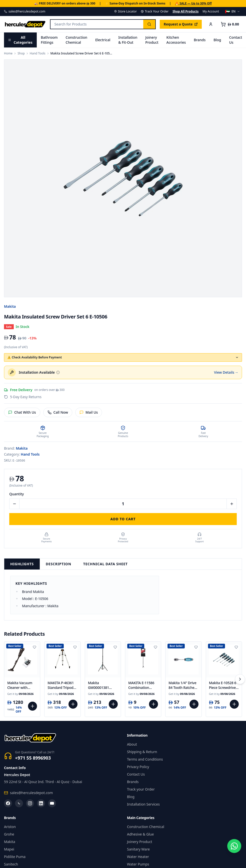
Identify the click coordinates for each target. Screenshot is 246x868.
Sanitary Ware (138, 849)
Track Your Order (155, 11)
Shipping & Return (142, 752)
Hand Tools (38, 53)
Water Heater (138, 857)
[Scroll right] (240, 679)
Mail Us (89, 412)
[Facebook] (8, 803)
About (132, 744)
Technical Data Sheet (105, 564)
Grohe (9, 834)
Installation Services (143, 804)
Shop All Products (185, 11)
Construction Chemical (76, 40)
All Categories (20, 40)
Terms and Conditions (145, 759)
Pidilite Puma (15, 857)
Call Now (58, 412)
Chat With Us (22, 412)
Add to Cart (123, 519)
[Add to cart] (32, 706)
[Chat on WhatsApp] (233, 855)
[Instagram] (30, 803)
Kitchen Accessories (176, 40)
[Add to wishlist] (34, 647)
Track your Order (141, 789)
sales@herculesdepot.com (25, 11)
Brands (200, 40)
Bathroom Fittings (49, 40)
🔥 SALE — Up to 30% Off (193, 3)
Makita (10, 306)
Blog (217, 40)
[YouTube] (52, 803)
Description (58, 564)
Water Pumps (138, 864)
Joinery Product (152, 40)
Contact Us (136, 774)
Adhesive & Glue (140, 834)
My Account (211, 11)
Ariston (10, 827)
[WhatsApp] (19, 803)
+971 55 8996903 (33, 758)
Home (8, 53)
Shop (21, 53)
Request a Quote (181, 24)
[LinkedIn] (41, 803)
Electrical (103, 40)
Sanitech (11, 864)
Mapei (9, 849)
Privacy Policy (138, 767)
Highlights (22, 564)
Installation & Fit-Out (128, 40)
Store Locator (125, 11)
